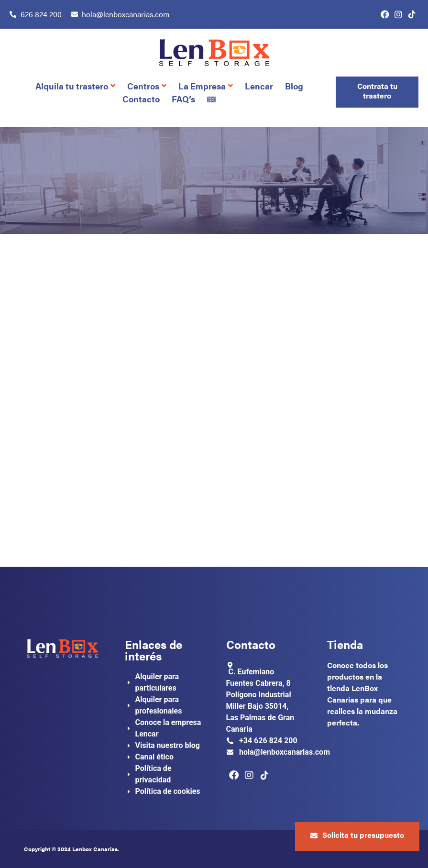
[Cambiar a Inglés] (213, 99)
